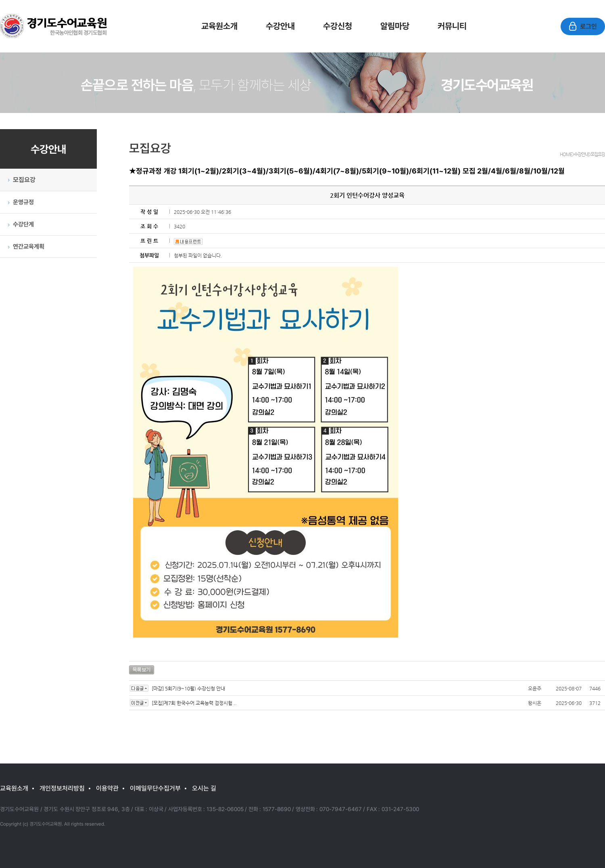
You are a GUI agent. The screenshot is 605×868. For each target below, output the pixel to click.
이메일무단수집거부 (155, 788)
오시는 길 (204, 788)
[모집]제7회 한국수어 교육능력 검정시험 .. (194, 703)
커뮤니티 (452, 26)
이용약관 (107, 788)
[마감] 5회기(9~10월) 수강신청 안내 (188, 688)
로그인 (583, 26)
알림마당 (395, 26)
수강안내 (280, 26)
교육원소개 (219, 26)
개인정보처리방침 (62, 788)
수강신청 (338, 26)
